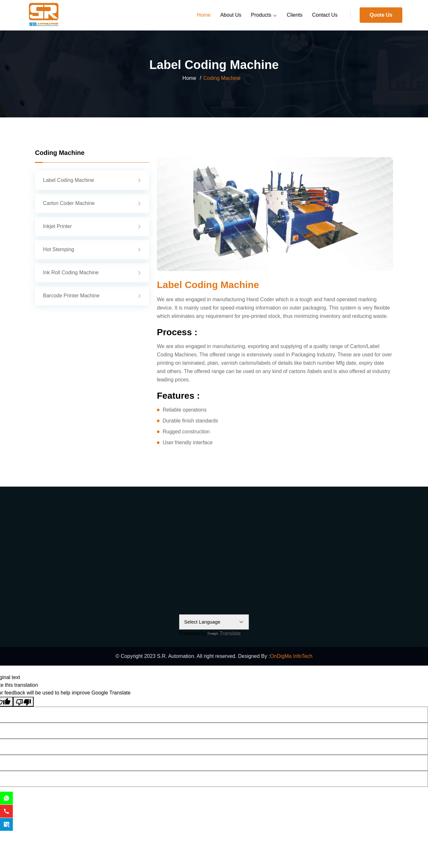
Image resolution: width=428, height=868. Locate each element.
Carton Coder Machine (92, 203)
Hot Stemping (92, 249)
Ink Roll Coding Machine (92, 272)
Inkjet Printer (92, 226)
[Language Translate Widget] (214, 622)
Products (264, 15)
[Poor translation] (23, 702)
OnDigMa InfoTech (291, 656)
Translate (224, 633)
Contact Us (325, 15)
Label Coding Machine (92, 180)
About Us (231, 15)
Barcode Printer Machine (92, 296)
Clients (295, 15)
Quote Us (381, 15)
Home (204, 15)
